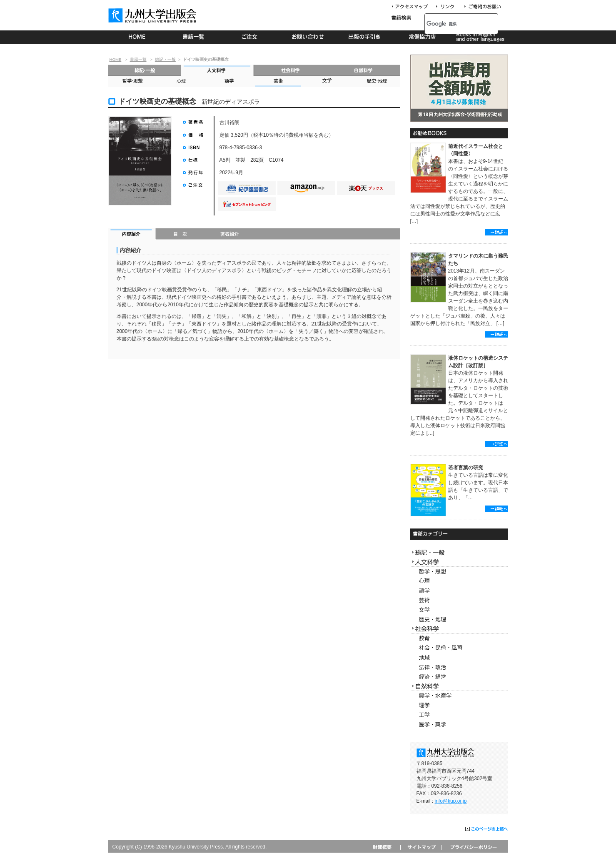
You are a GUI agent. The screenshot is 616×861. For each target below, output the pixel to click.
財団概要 (385, 847)
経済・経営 (459, 677)
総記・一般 (165, 59)
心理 (181, 81)
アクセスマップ (413, 7)
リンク (449, 7)
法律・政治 (459, 667)
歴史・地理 (375, 81)
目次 (181, 235)
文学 (326, 81)
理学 (459, 705)
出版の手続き (365, 37)
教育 (459, 639)
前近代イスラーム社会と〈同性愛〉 (476, 150)
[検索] (452, 24)
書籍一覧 (194, 37)
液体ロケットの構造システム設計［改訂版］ (478, 362)
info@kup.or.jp (451, 801)
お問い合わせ (308, 37)
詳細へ (497, 232)
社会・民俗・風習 (459, 648)
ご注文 (251, 37)
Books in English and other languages (479, 37)
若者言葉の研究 (466, 468)
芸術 (278, 81)
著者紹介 (229, 235)
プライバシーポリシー (473, 847)
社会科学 (291, 70)
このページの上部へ (487, 829)
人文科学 (218, 70)
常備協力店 (422, 37)
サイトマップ (421, 847)
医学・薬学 (459, 725)
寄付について (482, 7)
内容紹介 (132, 235)
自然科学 (363, 70)
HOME (137, 37)
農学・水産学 (459, 696)
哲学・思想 (132, 81)
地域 (459, 658)
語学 (229, 81)
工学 (459, 715)
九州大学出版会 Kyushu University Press (153, 15)
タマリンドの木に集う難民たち (478, 260)
